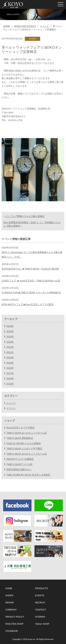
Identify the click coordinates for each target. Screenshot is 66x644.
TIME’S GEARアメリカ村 (19, 464)
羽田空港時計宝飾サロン (19, 469)
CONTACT (41, 610)
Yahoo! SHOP (42, 624)
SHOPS (10, 595)
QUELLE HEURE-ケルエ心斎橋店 (24, 443)
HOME (7, 26)
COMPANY (11, 610)
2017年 (10, 373)
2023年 (10, 342)
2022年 (10, 347)
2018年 (10, 368)
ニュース (11, 403)
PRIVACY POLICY (15, 617)
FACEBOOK (12, 631)
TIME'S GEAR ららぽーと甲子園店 (24, 449)
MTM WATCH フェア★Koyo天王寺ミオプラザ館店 (28, 304)
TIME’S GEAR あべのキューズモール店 (27, 433)
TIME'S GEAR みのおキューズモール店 (26, 454)
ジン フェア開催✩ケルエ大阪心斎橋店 (25, 216)
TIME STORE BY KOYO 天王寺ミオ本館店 (28, 475)
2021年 (10, 352)
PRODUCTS (42, 588)
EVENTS (40, 595)
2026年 (10, 326)
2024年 (10, 337)
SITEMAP (40, 617)
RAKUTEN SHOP (15, 624)
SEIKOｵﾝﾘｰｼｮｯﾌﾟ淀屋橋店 (20, 459)
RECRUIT (40, 603)
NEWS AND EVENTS (25, 26)
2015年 (10, 384)
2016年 (10, 378)
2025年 (10, 331)
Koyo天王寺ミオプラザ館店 (20, 428)
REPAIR (10, 603)
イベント (44, 26)
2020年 (10, 357)
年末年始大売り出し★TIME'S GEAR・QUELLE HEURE (30, 269)
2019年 (10, 363)
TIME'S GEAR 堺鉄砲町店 (20, 438)
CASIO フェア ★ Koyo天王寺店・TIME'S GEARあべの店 (31, 281)
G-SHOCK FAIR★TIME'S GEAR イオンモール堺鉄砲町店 (31, 293)
